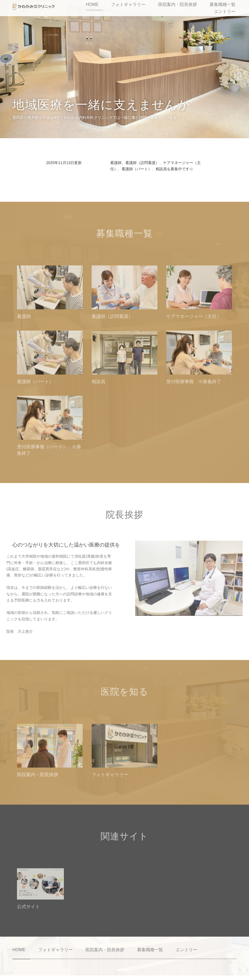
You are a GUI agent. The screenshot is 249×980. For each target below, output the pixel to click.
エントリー (232, 8)
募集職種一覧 (207, 8)
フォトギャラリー (137, 8)
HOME (111, 8)
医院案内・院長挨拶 (174, 8)
